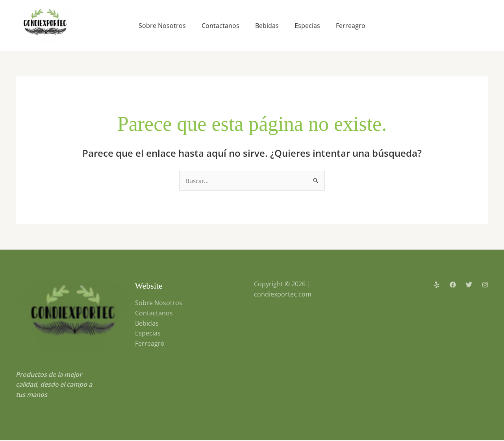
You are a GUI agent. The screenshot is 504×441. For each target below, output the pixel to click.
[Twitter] (469, 285)
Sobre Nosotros (162, 26)
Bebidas (267, 26)
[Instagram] (485, 285)
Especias (307, 26)
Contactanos (220, 26)
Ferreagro (351, 26)
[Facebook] (453, 285)
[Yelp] (437, 285)
